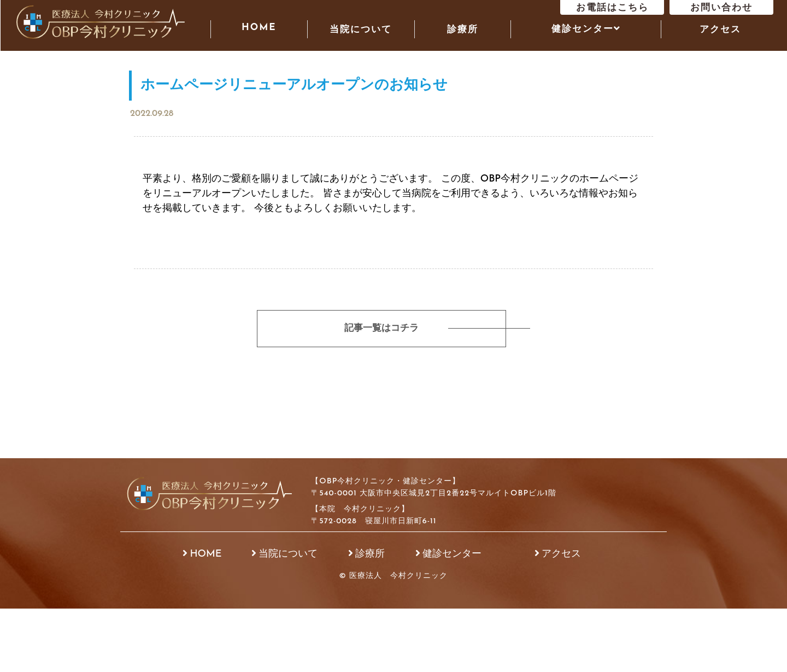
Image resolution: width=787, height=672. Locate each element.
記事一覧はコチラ (380, 329)
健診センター (452, 554)
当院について (361, 29)
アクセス (720, 29)
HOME (259, 27)
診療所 (463, 29)
